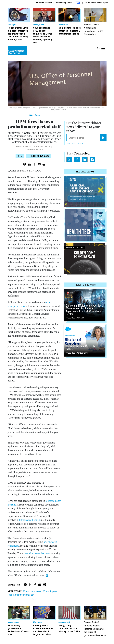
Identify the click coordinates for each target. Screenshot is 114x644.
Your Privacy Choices (68, 3)
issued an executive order (37, 553)
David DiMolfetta (26, 147)
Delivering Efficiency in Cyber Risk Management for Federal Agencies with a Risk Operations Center (84, 310)
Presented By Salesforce (77, 353)
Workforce (34, 115)
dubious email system (30, 520)
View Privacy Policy (75, 143)
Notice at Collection (44, 3)
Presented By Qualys (75, 318)
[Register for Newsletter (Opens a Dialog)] (103, 138)
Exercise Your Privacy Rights (96, 3)
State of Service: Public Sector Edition (83, 348)
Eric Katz (45, 147)
